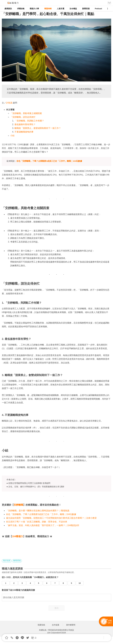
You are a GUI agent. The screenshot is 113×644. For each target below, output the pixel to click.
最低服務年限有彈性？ (25, 124)
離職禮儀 (17, 561)
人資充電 (61, 9)
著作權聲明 (71, 625)
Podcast (98, 9)
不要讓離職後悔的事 (24, 132)
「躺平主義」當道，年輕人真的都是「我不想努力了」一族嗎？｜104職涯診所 (43, 525)
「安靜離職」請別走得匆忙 (23, 117)
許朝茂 (9, 103)
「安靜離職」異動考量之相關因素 (26, 113)
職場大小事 (34, 9)
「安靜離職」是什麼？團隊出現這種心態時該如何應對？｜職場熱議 (38, 511)
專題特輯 (48, 9)
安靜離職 (18, 505)
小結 (12, 136)
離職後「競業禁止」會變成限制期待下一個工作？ (38, 128)
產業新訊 (8, 9)
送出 (57, 608)
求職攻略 (21, 9)
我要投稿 (41, 625)
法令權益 (73, 9)
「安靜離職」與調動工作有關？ (29, 121)
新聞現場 (86, 9)
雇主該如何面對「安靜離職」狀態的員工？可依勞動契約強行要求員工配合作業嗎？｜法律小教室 (51, 518)
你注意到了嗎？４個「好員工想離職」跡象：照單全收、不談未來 (37, 522)
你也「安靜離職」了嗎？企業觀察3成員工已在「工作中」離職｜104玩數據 (41, 514)
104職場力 (18, 536)
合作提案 (56, 625)
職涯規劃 (7, 561)
